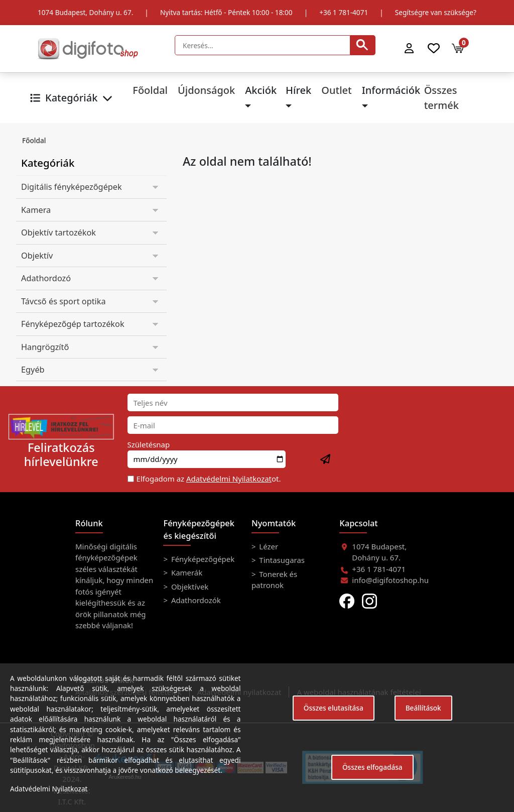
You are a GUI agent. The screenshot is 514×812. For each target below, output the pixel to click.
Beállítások (423, 708)
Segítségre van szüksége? (436, 12)
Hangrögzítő (45, 347)
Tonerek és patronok (274, 579)
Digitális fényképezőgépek (72, 187)
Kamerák (186, 572)
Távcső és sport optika (63, 301)
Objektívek (189, 587)
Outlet (336, 90)
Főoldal (150, 90)
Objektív (37, 256)
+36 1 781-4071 (344, 12)
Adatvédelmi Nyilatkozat (229, 479)
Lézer (268, 546)
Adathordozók (195, 600)
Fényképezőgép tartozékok (73, 324)
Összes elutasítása (334, 708)
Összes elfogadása (372, 767)
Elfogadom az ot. (209, 479)
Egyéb (33, 370)
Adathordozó (46, 278)
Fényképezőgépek (202, 559)
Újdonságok (206, 90)
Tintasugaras (281, 560)
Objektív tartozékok (58, 233)
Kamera (36, 210)
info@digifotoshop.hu (390, 580)
